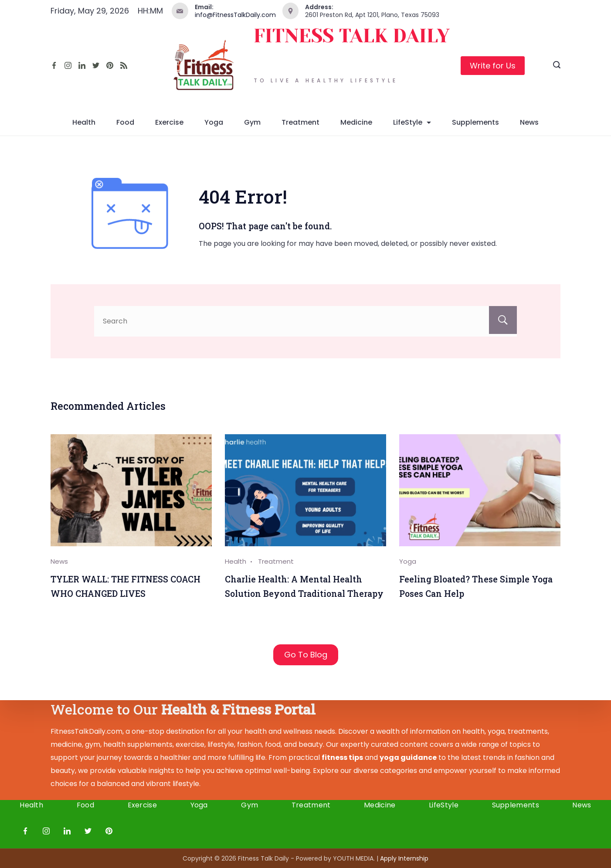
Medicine (356, 122)
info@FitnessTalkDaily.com (235, 15)
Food (125, 122)
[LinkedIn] (82, 65)
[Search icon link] (557, 66)
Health (84, 122)
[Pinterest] (110, 65)
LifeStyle (412, 122)
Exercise (169, 122)
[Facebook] (54, 65)
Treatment (300, 122)
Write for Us (493, 66)
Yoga (214, 122)
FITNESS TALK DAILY (352, 36)
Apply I (404, 858)
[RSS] (124, 65)
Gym (252, 122)
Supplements (475, 122)
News (529, 122)
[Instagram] (68, 65)
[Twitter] (96, 65)
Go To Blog (306, 655)
